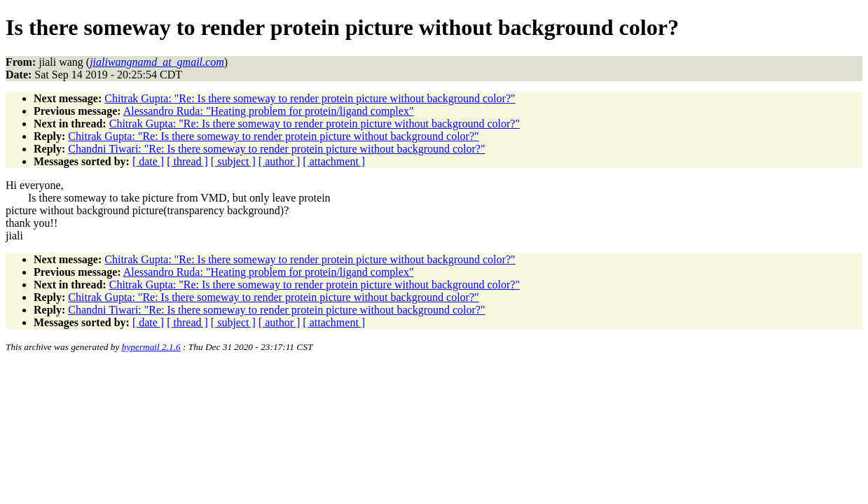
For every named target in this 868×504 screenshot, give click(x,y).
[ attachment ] (334, 161)
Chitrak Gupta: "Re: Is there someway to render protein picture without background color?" (310, 98)
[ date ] (148, 161)
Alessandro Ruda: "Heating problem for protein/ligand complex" (269, 111)
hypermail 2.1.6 (151, 347)
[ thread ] (187, 161)
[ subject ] (233, 161)
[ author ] (280, 161)
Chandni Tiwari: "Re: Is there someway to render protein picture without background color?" (276, 149)
